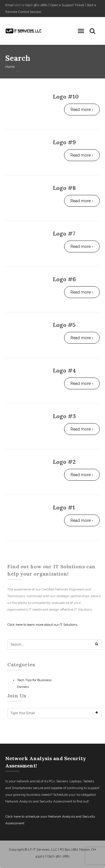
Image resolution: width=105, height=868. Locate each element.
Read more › (82, 110)
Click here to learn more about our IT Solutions (42, 625)
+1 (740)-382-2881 (34, 5)
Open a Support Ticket (67, 5)
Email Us (12, 5)
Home (10, 67)
